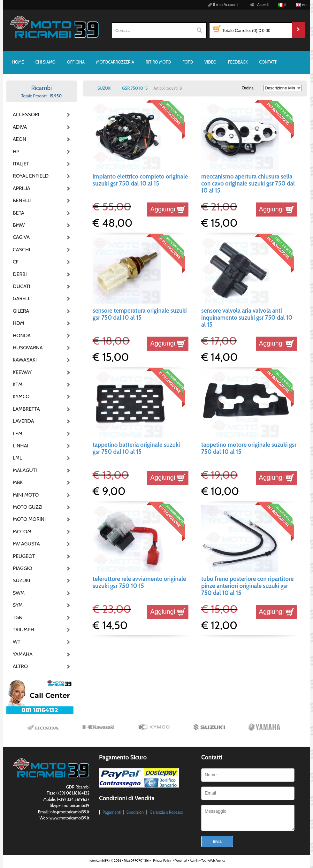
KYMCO (21, 396)
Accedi (259, 4)
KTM (18, 384)
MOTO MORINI (29, 519)
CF (16, 262)
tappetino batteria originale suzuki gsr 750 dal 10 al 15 (136, 448)
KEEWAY (22, 372)
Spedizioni (135, 812)
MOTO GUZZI (28, 507)
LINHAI (21, 446)
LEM (18, 434)
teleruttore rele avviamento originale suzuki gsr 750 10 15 (139, 582)
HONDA (22, 335)
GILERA (21, 311)
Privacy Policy (162, 860)
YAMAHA (23, 654)
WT (17, 642)
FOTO (188, 62)
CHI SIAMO (46, 62)
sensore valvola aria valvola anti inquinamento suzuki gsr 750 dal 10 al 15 (247, 318)
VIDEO (210, 62)
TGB (17, 617)
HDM (19, 323)
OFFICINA (76, 62)
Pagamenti (112, 812)
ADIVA (20, 127)
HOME (18, 62)
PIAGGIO (23, 568)
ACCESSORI (26, 114)
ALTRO (20, 666)
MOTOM (22, 532)
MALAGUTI (25, 470)
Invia (217, 841)
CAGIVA (21, 237)
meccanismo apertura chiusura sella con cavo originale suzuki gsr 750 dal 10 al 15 (248, 184)
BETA (19, 213)
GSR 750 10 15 (135, 88)
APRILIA (22, 188)
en (301, 4)
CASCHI (21, 250)
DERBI (20, 274)
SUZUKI (21, 580)
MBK (18, 482)
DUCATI (22, 286)
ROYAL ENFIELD (29, 176)
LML (17, 458)
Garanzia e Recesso (167, 812)
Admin (194, 860)
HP (16, 152)
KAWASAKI (25, 360)
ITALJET (21, 164)
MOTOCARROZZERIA (115, 62)
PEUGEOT (24, 556)
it (282, 4)
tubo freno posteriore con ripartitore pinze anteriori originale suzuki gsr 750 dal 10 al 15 (247, 586)
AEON (19, 139)
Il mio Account (222, 4)
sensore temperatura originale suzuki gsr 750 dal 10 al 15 (140, 314)
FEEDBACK (238, 62)
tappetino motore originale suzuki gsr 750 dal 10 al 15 (249, 448)
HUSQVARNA (28, 348)
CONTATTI (268, 62)
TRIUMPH (23, 630)
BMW (19, 225)
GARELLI (22, 298)
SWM (19, 593)
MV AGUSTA (26, 544)
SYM (18, 605)
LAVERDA (23, 421)
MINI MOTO (26, 495)
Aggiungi (168, 209)
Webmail (181, 860)
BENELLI (22, 200)
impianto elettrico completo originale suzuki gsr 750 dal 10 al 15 (140, 180)
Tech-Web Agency (213, 860)
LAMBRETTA (26, 409)
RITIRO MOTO (158, 62)
